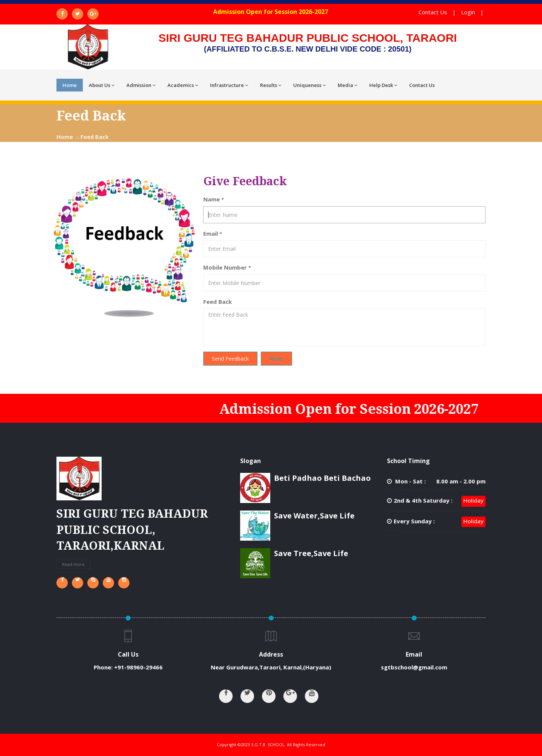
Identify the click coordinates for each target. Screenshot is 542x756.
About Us (102, 85)
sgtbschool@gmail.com (414, 667)
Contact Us (433, 12)
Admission (141, 85)
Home (70, 85)
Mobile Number (227, 267)
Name (214, 199)
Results (271, 85)
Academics (183, 85)
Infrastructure (229, 85)
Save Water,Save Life (314, 516)
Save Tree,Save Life (311, 553)
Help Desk (383, 85)
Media (347, 85)
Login (468, 12)
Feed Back (94, 137)
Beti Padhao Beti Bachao (322, 478)
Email (213, 233)
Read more (73, 564)
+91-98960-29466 (138, 667)
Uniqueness (309, 85)
